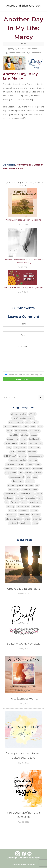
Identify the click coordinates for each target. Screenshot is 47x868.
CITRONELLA (10, 456)
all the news (35, 431)
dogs (35, 477)
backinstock (34, 439)
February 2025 (23, 506)
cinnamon (32, 452)
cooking (29, 464)
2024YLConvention (12, 427)
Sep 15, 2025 (23, 763)
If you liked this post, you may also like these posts (23, 184)
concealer (33, 460)
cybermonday (25, 469)
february (11, 506)
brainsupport (34, 448)
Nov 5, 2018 (23, 292)
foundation (23, 510)
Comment (23, 346)
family (24, 502)
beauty (23, 443)
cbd (12, 452)
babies (24, 439)
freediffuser (11, 515)
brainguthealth (20, 448)
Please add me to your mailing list (25, 375)
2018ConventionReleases (23, 418)
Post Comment (23, 379)
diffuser (28, 473)
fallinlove (15, 502)
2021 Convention (16, 422)
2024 (35, 422)
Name (23, 324)
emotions (30, 481)
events (39, 494)
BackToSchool (11, 443)
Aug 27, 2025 (23, 822)
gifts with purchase (14, 519)
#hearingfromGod (19, 414)
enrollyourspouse (15, 485)
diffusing (38, 473)
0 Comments (34, 53)
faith (40, 498)
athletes (25, 435)
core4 (38, 464)
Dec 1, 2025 (23, 704)
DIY (28, 477)
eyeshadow (31, 498)
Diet (21, 473)
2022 (28, 422)
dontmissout (18, 481)
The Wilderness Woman (24, 699)
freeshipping (24, 515)
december (38, 469)
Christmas (21, 452)
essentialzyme (10, 494)
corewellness (10, 469)
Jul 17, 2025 (23, 267)
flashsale (36, 506)
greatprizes (25, 523)
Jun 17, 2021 (23, 224)
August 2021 (13, 439)
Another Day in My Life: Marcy (23, 28)
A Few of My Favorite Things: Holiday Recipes (24, 288)
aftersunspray (21, 431)
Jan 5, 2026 (23, 649)
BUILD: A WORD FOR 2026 (23, 644)
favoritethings (35, 502)
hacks (35, 523)
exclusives (9, 498)
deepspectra (11, 473)
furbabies (36, 515)
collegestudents (36, 456)
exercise (19, 498)
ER (37, 485)
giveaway (37, 519)
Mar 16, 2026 (23, 594)
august (34, 435)
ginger (27, 519)
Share (23, 44)
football (12, 510)
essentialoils (14, 490)
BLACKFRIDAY (35, 443)
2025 (26, 427)
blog (9, 448)
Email (24, 335)
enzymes (29, 485)
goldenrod (13, 523)
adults (10, 431)
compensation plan (18, 460)
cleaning (22, 456)
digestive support (17, 477)
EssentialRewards (30, 490)
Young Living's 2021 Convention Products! (23, 220)
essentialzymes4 (26, 494)
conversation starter (15, 464)
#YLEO (32, 414)
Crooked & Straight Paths (24, 589)
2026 (33, 427)
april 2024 (14, 435)
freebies (34, 510)
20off (40, 427)
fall (7, 502)
